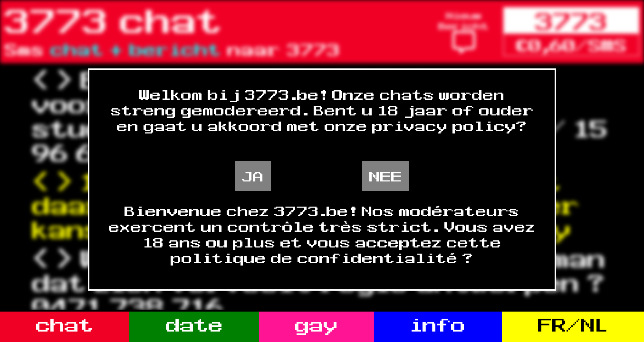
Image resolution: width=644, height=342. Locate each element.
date (194, 324)
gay (317, 324)
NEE (386, 176)
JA (253, 176)
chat (65, 324)
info (438, 324)
